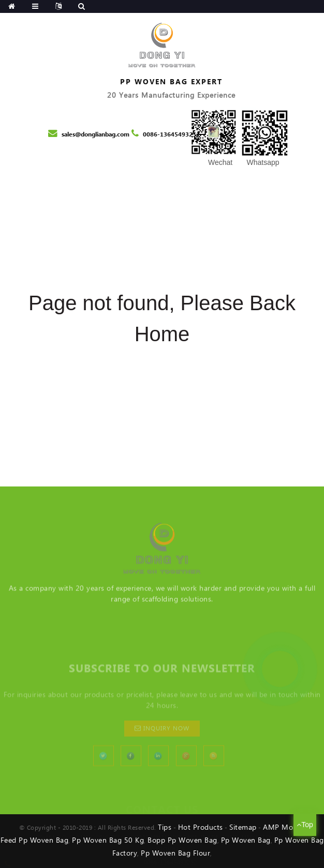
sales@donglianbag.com (95, 135)
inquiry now (166, 760)
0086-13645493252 (171, 135)
